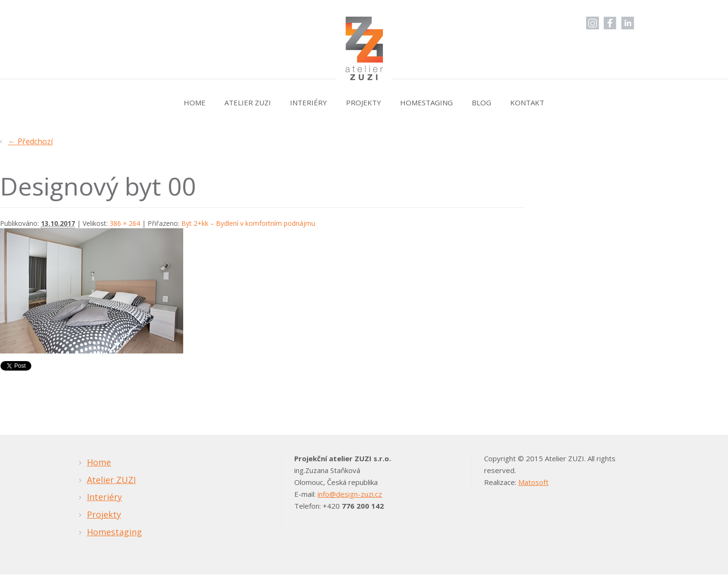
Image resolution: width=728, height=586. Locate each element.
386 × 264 (125, 223)
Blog (481, 102)
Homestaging (426, 102)
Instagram (593, 23)
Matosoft (533, 482)
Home (195, 102)
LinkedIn (628, 23)
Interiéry (308, 102)
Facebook (610, 23)
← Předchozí (30, 141)
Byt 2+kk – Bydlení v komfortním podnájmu (248, 223)
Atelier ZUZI (248, 102)
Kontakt (527, 102)
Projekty (364, 102)
